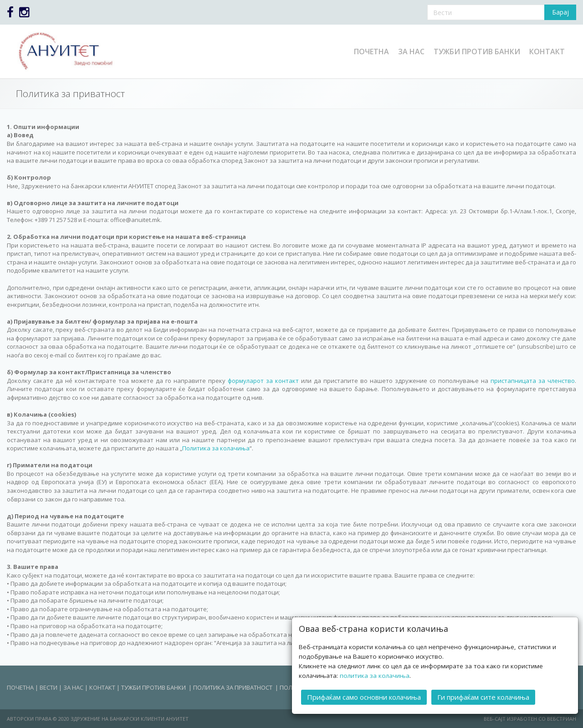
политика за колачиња (375, 675)
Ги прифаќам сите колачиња (483, 697)
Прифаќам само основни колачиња (364, 697)
